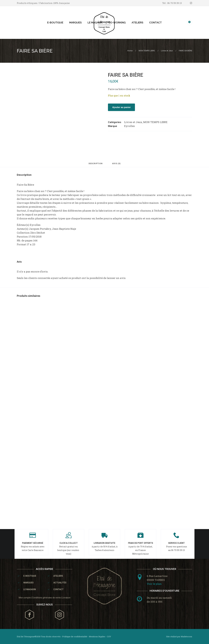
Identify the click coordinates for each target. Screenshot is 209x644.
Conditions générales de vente (46, 598)
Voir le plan (154, 584)
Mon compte (25, 598)
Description (96, 164)
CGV (109, 636)
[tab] (96, 165)
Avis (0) (116, 164)
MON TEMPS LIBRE (147, 51)
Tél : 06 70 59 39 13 (172, 3)
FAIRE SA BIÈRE (35, 51)
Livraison (66, 598)
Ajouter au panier (122, 107)
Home (130, 51)
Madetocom (187, 636)
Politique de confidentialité (75, 636)
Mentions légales (97, 636)
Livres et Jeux (167, 51)
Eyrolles (129, 126)
